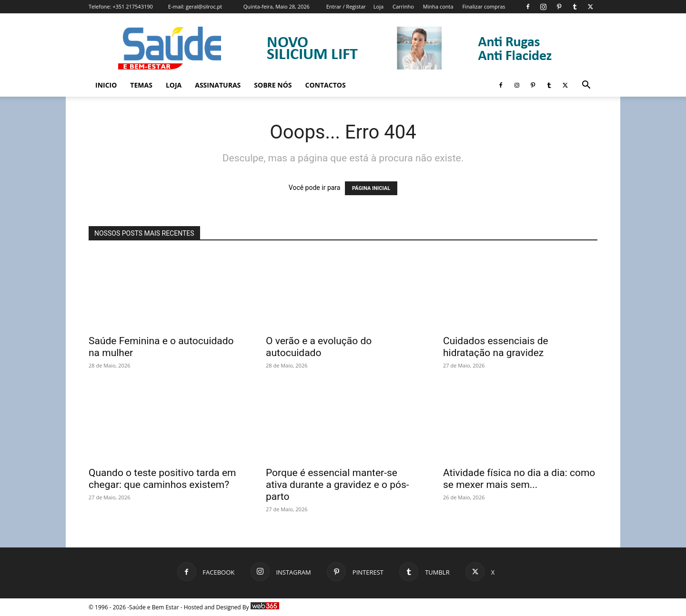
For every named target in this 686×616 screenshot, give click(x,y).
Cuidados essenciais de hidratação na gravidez (496, 347)
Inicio (106, 85)
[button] (586, 86)
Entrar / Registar (346, 6)
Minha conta (438, 6)
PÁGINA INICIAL (371, 188)
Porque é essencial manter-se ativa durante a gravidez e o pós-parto (338, 485)
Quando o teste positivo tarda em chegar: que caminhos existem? (162, 479)
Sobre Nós (273, 85)
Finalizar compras (484, 6)
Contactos (326, 85)
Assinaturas (218, 85)
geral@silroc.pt (204, 6)
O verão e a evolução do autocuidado (319, 347)
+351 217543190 (133, 6)
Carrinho (403, 6)
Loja (378, 6)
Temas (141, 85)
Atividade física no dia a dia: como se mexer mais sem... (519, 479)
